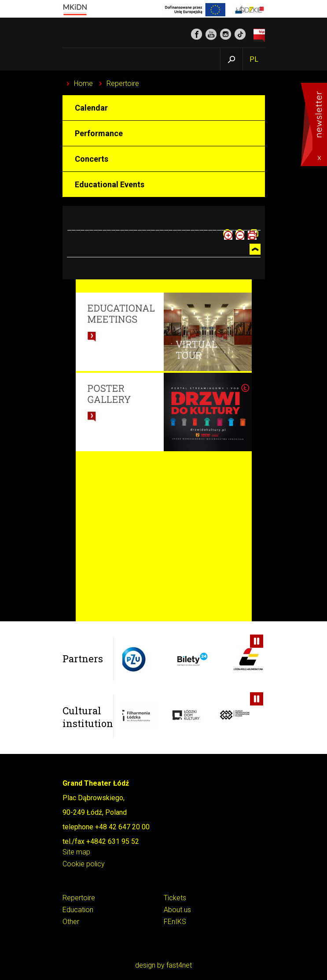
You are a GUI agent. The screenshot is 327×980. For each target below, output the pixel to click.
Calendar (91, 108)
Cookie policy (84, 864)
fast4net (179, 965)
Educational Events (110, 184)
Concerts (92, 159)
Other (71, 922)
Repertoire (123, 84)
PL (254, 59)
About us (177, 910)
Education (78, 910)
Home (83, 84)
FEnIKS (175, 922)
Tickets (175, 898)
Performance (99, 133)
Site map (76, 852)
